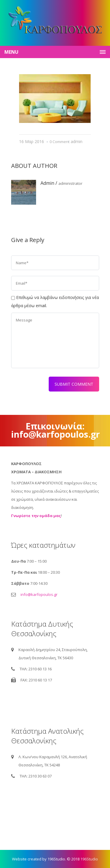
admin (77, 141)
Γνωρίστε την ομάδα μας (36, 516)
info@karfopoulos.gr (39, 594)
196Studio (89, 859)
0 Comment (60, 142)
